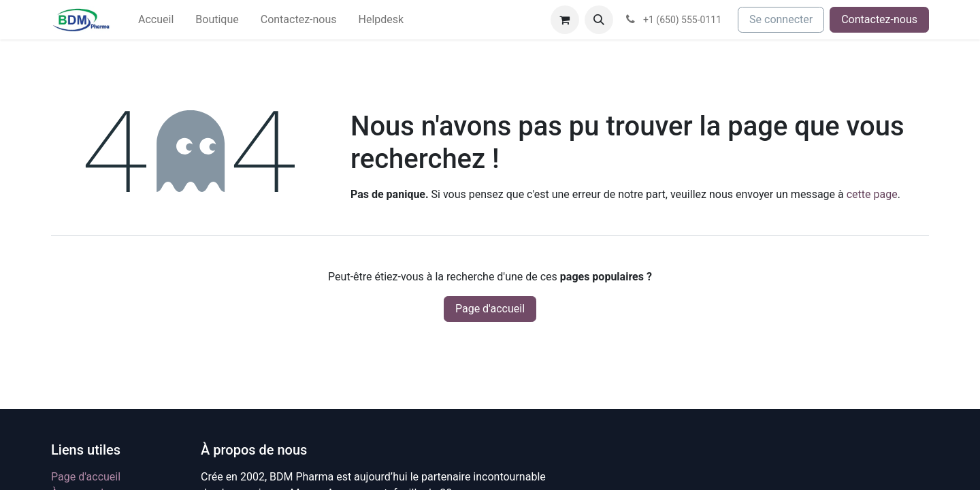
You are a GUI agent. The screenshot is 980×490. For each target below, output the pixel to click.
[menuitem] (156, 20)
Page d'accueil (490, 309)
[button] (599, 20)
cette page (872, 194)
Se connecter (781, 19)
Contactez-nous (879, 19)
